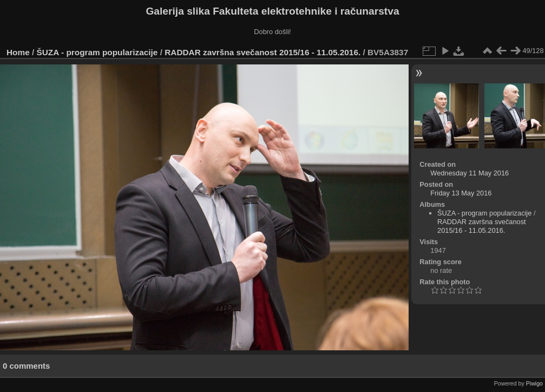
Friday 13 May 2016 (461, 193)
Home (18, 52)
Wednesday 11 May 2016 (470, 173)
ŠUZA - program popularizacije (97, 52)
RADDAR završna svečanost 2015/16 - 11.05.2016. (262, 52)
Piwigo (534, 383)
